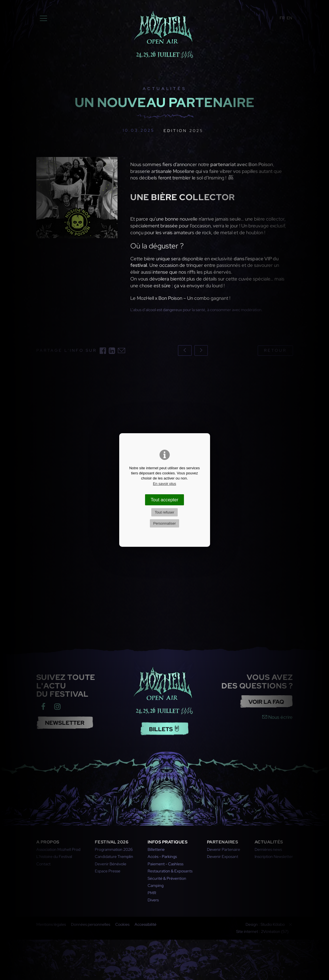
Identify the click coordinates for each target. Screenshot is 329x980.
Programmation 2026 (114, 849)
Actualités (269, 842)
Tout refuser (164, 512)
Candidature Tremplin (114, 857)
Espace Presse (108, 871)
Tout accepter (165, 500)
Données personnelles (91, 924)
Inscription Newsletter (274, 857)
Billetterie (156, 849)
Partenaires (223, 842)
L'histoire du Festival (54, 857)
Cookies (122, 924)
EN (289, 18)
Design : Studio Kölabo (265, 924)
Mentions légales (51, 924)
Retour (275, 350)
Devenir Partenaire (224, 849)
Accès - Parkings (162, 857)
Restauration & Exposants (170, 871)
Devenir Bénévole (111, 864)
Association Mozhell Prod (58, 849)
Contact (43, 864)
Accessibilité (145, 924)
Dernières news (268, 849)
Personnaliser (165, 523)
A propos (48, 842)
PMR (152, 893)
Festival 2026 (112, 842)
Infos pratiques (168, 842)
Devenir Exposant (223, 857)
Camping (156, 885)
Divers (153, 900)
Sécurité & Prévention (167, 878)
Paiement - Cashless (165, 864)
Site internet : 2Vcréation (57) (262, 931)
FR (282, 18)
